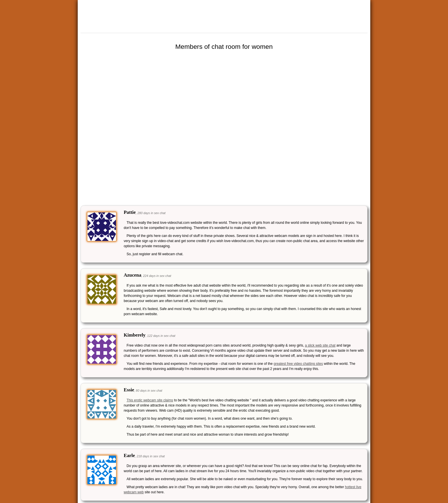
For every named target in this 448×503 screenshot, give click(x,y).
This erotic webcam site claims (150, 400)
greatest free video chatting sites (298, 364)
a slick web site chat (320, 345)
